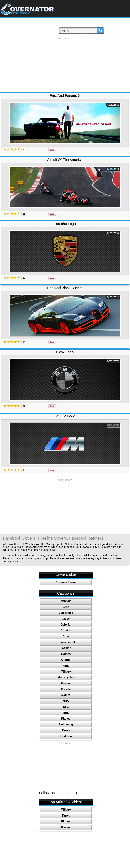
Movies (66, 683)
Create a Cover (66, 582)
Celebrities (66, 613)
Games (66, 654)
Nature (66, 695)
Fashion (66, 648)
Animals (66, 601)
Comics (66, 630)
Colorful (66, 625)
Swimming (66, 724)
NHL (66, 713)
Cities (66, 619)
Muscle (66, 689)
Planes (66, 719)
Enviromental (66, 642)
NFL (66, 707)
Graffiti (66, 660)
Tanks (66, 730)
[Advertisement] (65, 65)
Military (66, 672)
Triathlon (66, 736)
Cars (66, 607)
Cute (66, 636)
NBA (66, 701)
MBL (66, 666)
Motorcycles (66, 677)
